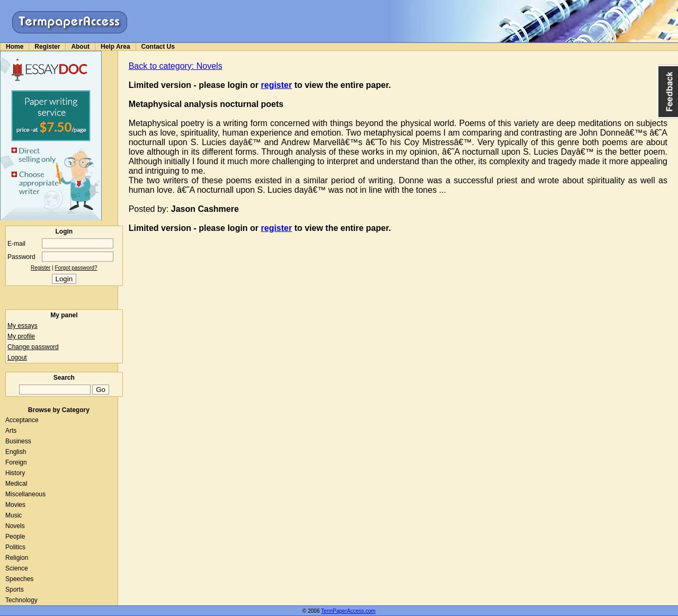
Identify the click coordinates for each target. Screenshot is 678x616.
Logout (17, 358)
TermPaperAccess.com (348, 611)
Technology (21, 600)
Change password (33, 347)
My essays (23, 326)
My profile (21, 336)
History (15, 473)
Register (47, 47)
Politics (15, 547)
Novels (15, 526)
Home (15, 47)
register (277, 85)
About (80, 47)
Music (14, 515)
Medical (16, 484)
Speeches (19, 579)
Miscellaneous (25, 494)
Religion (17, 558)
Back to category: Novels (176, 66)
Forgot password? (76, 268)
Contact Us (158, 47)
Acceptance (22, 420)
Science (17, 568)
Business (18, 441)
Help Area (115, 47)
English (16, 452)
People (15, 537)
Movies (15, 505)
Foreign (16, 462)
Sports (15, 590)
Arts (11, 431)
